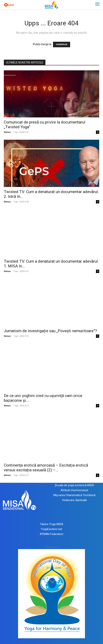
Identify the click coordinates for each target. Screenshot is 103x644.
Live (11, 5)
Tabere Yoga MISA (51, 524)
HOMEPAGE (62, 45)
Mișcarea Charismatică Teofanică (74, 495)
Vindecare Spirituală (74, 500)
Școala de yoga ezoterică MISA (74, 485)
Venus (7, 132)
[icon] (6, 5)
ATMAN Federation (51, 534)
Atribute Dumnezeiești (74, 490)
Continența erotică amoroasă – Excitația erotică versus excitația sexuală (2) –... (46, 468)
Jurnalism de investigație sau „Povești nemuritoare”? (50, 331)
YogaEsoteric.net (51, 529)
